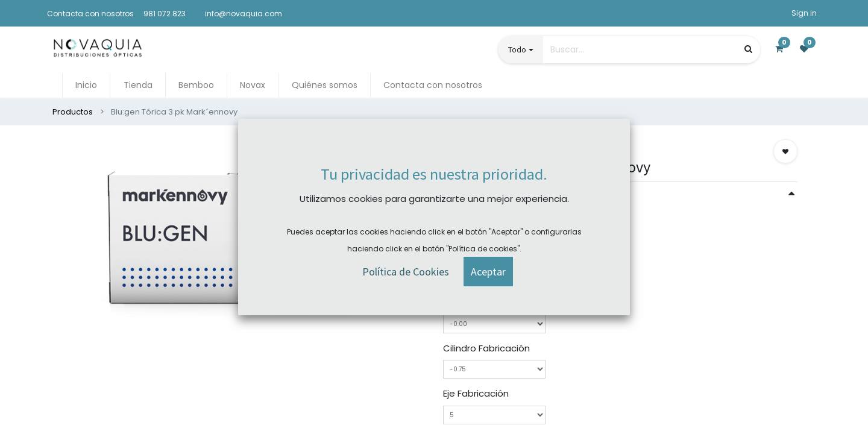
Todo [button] (517, 49)
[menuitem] (86, 85)
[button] (785, 151)
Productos (73, 112)
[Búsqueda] (748, 49)
